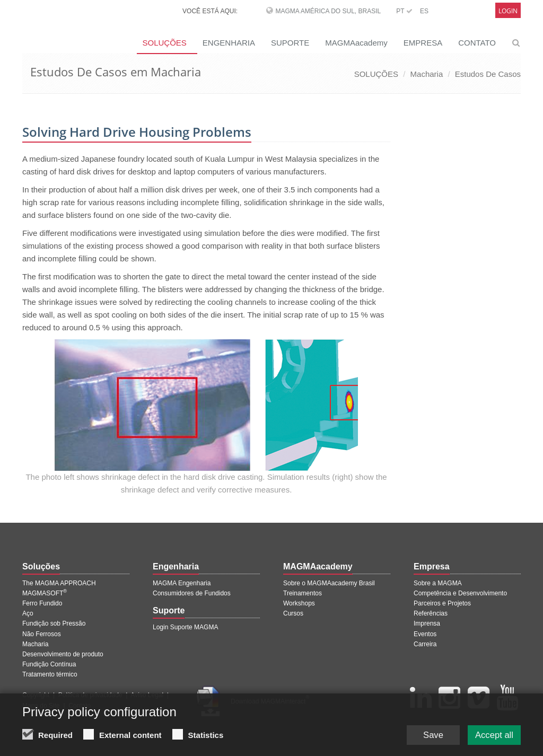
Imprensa (427, 623)
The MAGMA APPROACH (59, 583)
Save (425, 735)
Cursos (293, 613)
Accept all (492, 735)
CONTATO (477, 43)
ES (424, 11)
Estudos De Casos (488, 74)
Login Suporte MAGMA (185, 627)
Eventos (425, 634)
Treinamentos (303, 593)
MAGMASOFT (45, 593)
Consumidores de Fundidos (192, 593)
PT (404, 11)
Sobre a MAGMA (438, 583)
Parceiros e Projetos (442, 603)
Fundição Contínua (49, 664)
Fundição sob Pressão (54, 623)
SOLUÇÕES (164, 43)
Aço (28, 613)
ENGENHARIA (229, 43)
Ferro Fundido (42, 603)
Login (508, 11)
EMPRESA (423, 43)
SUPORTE (290, 43)
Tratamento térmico (50, 674)
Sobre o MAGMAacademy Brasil (329, 583)
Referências (431, 613)
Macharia (427, 74)
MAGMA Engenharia (182, 583)
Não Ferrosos (42, 634)
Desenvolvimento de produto (63, 654)
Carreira (425, 644)
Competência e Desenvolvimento (460, 593)
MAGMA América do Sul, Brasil (328, 11)
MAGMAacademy (356, 43)
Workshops (299, 603)
